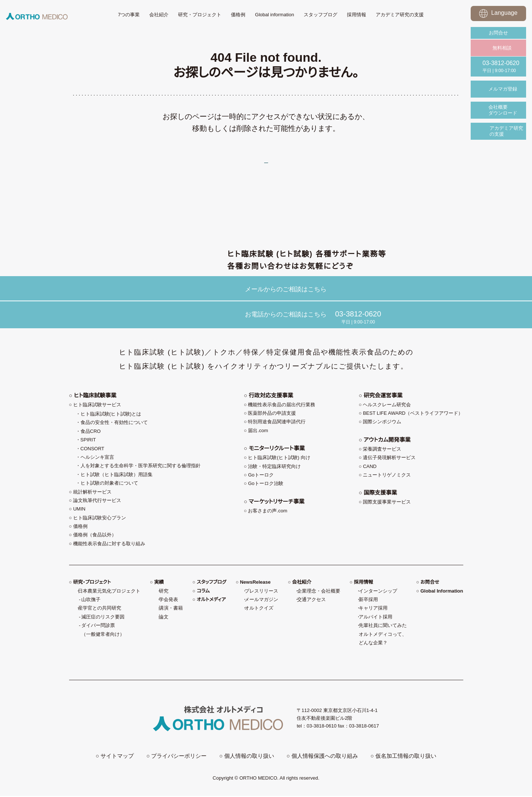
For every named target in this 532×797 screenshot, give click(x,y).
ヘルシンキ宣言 (97, 460)
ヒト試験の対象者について (109, 486)
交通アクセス (311, 603)
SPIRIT (88, 443)
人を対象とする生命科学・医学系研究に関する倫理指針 (141, 469)
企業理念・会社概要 (319, 594)
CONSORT (93, 452)
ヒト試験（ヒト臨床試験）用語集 (117, 478)
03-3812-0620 (358, 315)
